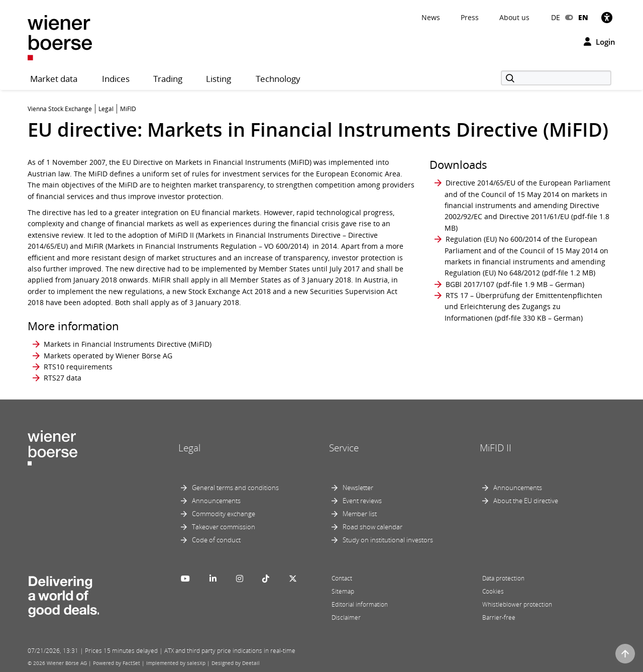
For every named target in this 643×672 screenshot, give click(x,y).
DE (556, 17)
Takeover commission (224, 527)
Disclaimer (346, 617)
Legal (189, 448)
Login (600, 42)
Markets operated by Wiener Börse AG (108, 356)
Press (470, 17)
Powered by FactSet (117, 663)
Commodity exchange (224, 514)
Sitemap (343, 591)
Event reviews (362, 501)
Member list (360, 514)
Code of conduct (216, 540)
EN (583, 17)
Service (344, 448)
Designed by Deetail (236, 663)
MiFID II (496, 448)
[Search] (556, 78)
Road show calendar (372, 527)
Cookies (493, 591)
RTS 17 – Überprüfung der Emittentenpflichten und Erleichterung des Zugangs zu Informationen (523, 307)
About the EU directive (526, 501)
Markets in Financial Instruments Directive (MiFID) (128, 344)
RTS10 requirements (78, 367)
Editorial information (360, 604)
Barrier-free (499, 617)
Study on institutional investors (388, 540)
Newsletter (358, 488)
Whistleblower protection (517, 604)
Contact (342, 578)
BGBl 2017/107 (470, 284)
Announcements (216, 501)
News (431, 17)
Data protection (503, 578)
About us (514, 17)
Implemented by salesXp (176, 663)
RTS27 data (63, 378)
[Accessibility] (607, 17)
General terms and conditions (235, 488)
